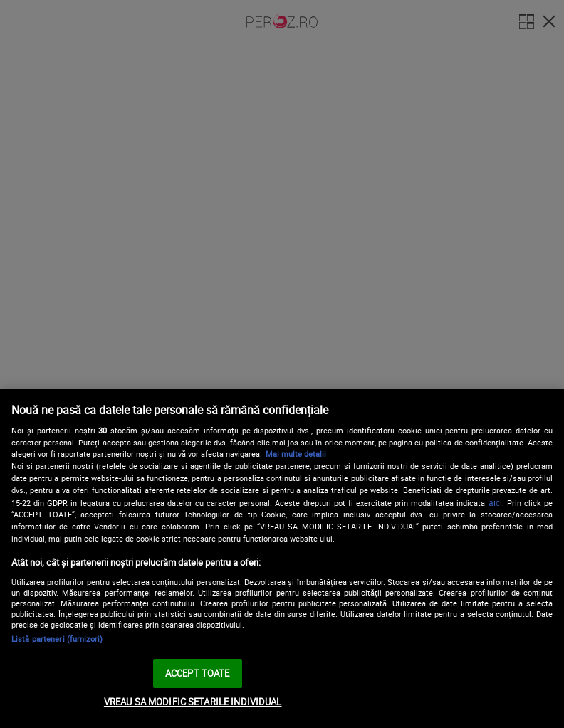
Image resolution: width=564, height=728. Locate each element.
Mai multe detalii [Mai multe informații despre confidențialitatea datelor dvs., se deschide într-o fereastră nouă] (296, 454)
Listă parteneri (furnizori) (57, 639)
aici (495, 503)
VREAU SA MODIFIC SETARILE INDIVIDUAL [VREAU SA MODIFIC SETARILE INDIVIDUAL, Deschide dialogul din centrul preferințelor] (193, 702)
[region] (282, 558)
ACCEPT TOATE (198, 673)
